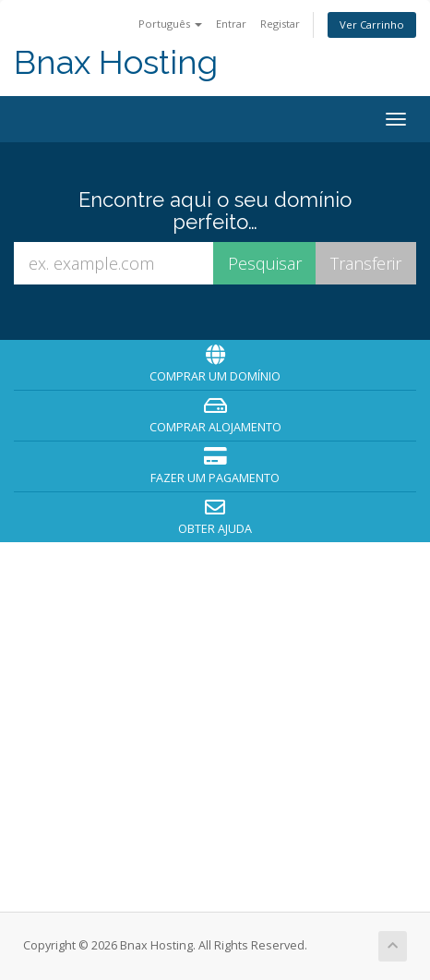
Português (170, 24)
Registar (280, 24)
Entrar (231, 24)
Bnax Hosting (116, 62)
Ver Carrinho (372, 24)
